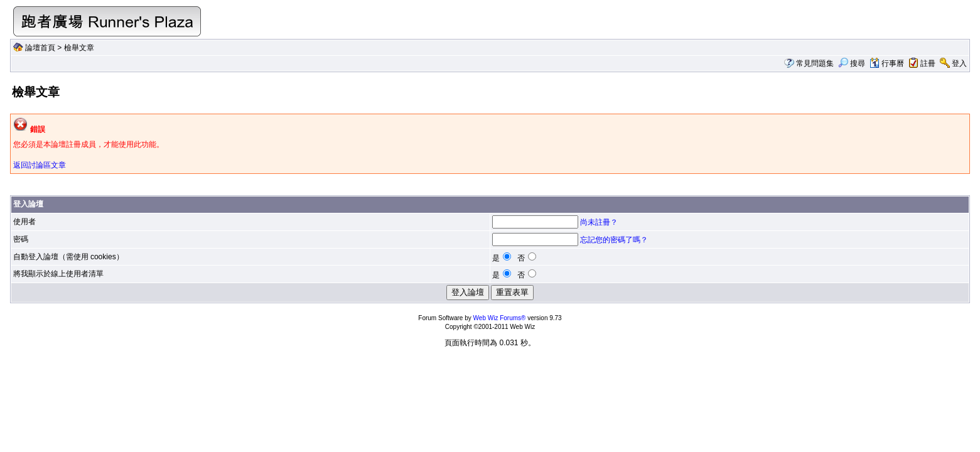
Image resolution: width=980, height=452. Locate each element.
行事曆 (887, 63)
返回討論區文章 (40, 165)
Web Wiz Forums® (500, 318)
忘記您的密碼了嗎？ (614, 240)
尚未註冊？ (599, 222)
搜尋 (852, 63)
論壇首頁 (40, 48)
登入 (959, 63)
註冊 (928, 63)
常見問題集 (815, 63)
